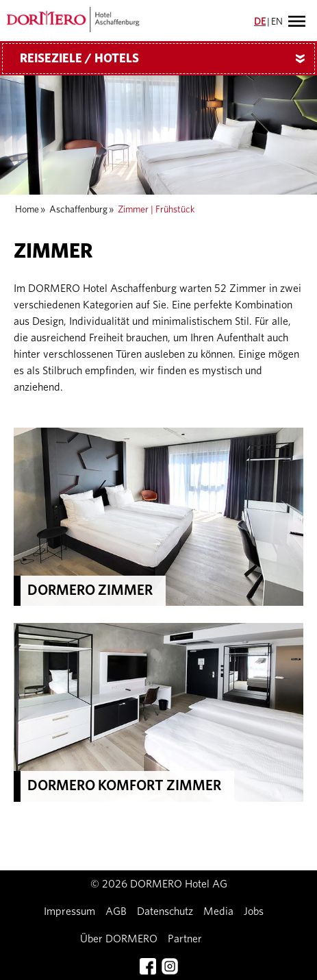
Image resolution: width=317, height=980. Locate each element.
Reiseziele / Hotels (167, 59)
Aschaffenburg (78, 210)
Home (27, 210)
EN (277, 22)
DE (260, 22)
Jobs (254, 911)
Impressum (69, 911)
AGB (116, 911)
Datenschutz (165, 911)
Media (218, 911)
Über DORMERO (119, 939)
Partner (185, 939)
